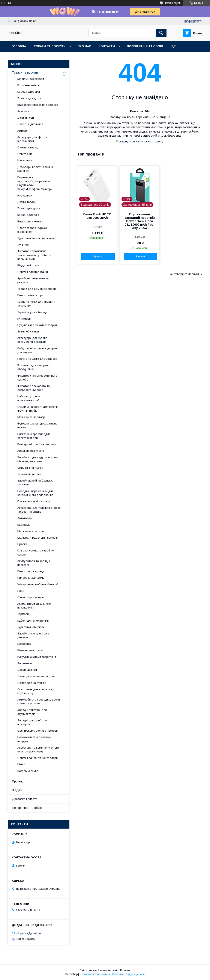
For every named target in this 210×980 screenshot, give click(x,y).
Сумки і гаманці (28, 147)
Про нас (84, 46)
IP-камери (24, 319)
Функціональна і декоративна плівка (37, 425)
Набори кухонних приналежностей (29, 398)
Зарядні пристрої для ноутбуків (32, 722)
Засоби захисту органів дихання (33, 635)
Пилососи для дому (31, 578)
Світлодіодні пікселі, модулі (36, 676)
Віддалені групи (28, 265)
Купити (98, 257)
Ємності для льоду (30, 468)
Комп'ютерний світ (29, 85)
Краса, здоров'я (28, 215)
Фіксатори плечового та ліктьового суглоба (34, 388)
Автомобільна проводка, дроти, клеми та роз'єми (39, 701)
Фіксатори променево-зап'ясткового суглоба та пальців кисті (34, 255)
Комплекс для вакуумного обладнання (35, 367)
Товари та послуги (50, 46)
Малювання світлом (31, 531)
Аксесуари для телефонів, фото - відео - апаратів (39, 510)
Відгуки (17, 790)
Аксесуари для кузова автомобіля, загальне (32, 340)
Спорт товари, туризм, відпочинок (32, 230)
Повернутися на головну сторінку (140, 141)
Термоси (23, 614)
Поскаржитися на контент (95, 974)
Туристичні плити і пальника (36, 238)
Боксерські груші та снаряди (37, 444)
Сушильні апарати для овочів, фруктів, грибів (38, 409)
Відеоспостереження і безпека (38, 105)
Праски (22, 544)
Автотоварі (25, 518)
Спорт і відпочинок (30, 124)
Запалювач (25, 663)
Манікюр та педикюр (31, 417)
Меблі (21, 764)
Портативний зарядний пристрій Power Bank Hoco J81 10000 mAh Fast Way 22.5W (140, 221)
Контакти (107, 46)
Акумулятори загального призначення (34, 606)
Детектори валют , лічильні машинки (35, 169)
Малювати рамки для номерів (37, 538)
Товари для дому (29, 98)
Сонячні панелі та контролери (37, 758)
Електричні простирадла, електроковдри (34, 436)
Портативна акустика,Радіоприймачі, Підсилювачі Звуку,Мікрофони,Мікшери (35, 183)
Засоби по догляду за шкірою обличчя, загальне (38, 459)
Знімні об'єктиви (28, 331)
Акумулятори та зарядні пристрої (34, 563)
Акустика (23, 111)
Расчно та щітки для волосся (37, 359)
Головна (19, 46)
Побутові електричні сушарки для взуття (37, 350)
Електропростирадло (32, 571)
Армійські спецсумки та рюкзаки (33, 280)
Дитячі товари (27, 202)
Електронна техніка (30, 221)
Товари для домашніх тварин (37, 289)
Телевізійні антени (29, 474)
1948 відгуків (173, 3)
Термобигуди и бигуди (32, 312)
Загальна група (28, 771)
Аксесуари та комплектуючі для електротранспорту (39, 750)
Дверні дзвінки (27, 670)
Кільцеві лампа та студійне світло (35, 552)
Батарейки (24, 644)
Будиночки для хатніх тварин (37, 325)
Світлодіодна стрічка (32, 683)
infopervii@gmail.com (30, 933)
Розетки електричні (30, 650)
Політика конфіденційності (128, 974)
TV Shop (23, 245)
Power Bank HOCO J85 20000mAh (97, 216)
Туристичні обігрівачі (31, 627)
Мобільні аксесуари (31, 79)
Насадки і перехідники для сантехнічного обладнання (35, 493)
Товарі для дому (29, 208)
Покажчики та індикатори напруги (34, 739)
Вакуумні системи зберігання (37, 657)
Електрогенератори (30, 295)
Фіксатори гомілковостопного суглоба (37, 378)
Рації (21, 591)
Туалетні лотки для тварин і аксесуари (36, 304)
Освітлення (25, 154)
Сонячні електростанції (33, 272)
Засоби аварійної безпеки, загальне (35, 482)
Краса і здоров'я (29, 92)
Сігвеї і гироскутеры (31, 597)
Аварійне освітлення (31, 451)
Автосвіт (23, 131)
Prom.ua (125, 970)
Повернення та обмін (145, 46)
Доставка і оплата (25, 799)
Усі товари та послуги (184, 274)
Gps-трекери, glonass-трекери (37, 731)
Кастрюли (24, 525)
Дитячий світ (26, 118)
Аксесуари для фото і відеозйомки (32, 139)
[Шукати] (161, 33)
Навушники (25, 160)
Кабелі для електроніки (33, 621)
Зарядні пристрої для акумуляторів (32, 712)
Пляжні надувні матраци (34, 501)
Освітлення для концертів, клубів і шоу (35, 691)
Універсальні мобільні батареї (38, 584)
